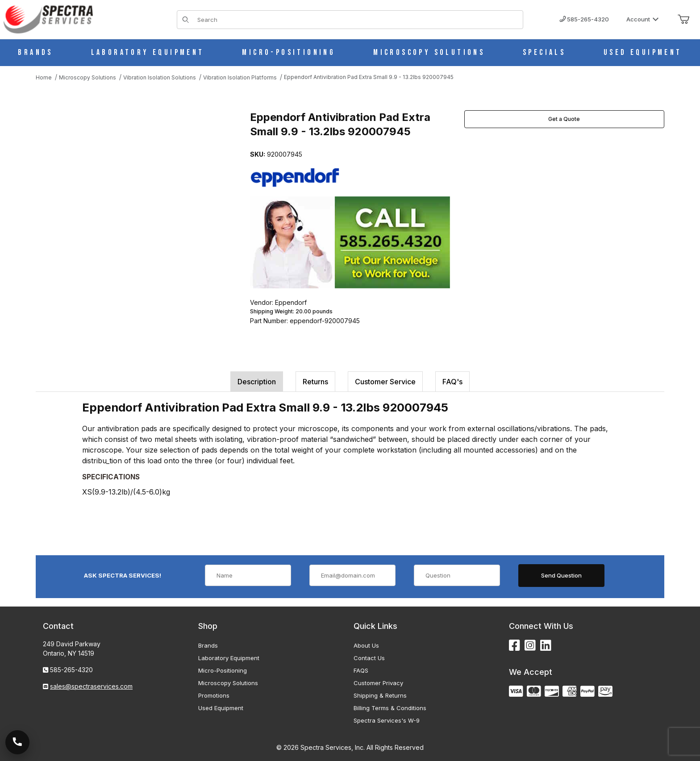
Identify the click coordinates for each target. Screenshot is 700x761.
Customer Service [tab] (385, 382)
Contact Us (369, 658)
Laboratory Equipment (229, 658)
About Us (366, 645)
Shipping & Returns (380, 695)
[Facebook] (515, 646)
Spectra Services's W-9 (387, 720)
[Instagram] (530, 646)
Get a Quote (564, 119)
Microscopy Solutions (228, 683)
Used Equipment (221, 708)
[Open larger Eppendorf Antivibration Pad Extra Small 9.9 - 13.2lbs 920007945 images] (134, 200)
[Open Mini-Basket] (683, 20)
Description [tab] (257, 382)
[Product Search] (357, 20)
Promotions (214, 695)
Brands (208, 645)
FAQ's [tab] (452, 382)
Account (643, 19)
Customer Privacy (378, 683)
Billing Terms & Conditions (390, 708)
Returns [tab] (315, 382)
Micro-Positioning (223, 670)
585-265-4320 (584, 19)
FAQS (361, 670)
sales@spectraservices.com (91, 686)
